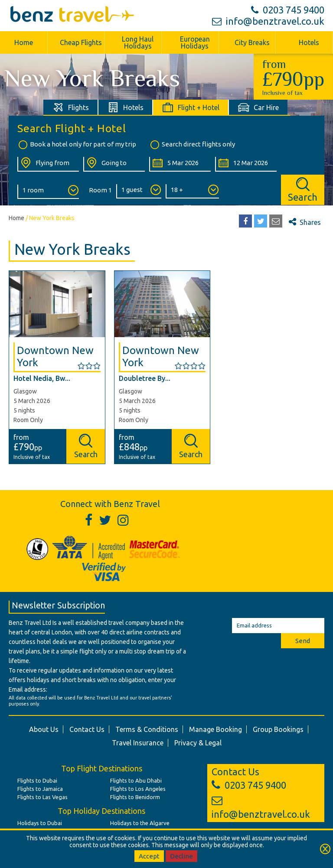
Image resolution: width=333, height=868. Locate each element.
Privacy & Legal (198, 743)
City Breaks (252, 42)
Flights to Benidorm (135, 797)
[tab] (71, 107)
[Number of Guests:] (139, 191)
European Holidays (195, 42)
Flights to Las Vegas (42, 797)
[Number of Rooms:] (48, 192)
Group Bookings (278, 729)
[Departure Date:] (180, 164)
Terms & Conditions (147, 729)
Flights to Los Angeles (138, 789)
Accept (149, 856)
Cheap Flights (81, 42)
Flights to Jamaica (40, 789)
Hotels (309, 42)
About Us (44, 729)
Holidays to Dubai (40, 823)
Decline (181, 856)
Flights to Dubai (37, 780)
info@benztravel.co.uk (268, 21)
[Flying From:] (48, 164)
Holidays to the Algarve (140, 823)
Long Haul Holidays (138, 42)
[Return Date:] (246, 164)
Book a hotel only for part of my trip (77, 145)
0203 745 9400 (288, 10)
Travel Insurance (138, 743)
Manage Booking (215, 729)
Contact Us (87, 729)
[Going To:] (114, 164)
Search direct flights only (192, 145)
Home (24, 42)
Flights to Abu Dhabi (136, 780)
